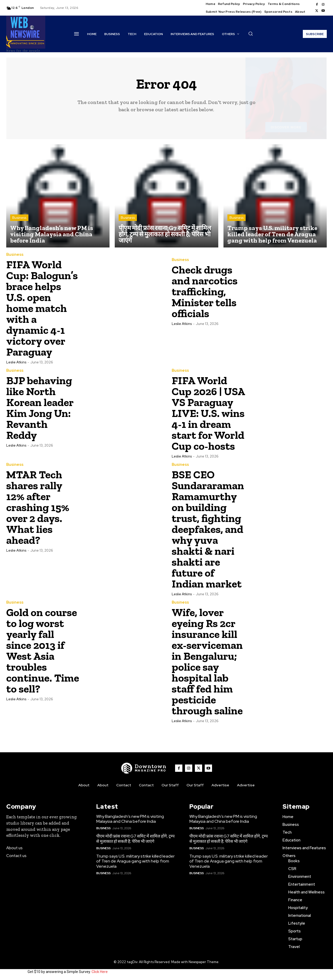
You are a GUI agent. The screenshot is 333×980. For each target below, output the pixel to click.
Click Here (100, 972)
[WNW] (144, 768)
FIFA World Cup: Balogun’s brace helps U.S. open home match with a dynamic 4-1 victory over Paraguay (42, 308)
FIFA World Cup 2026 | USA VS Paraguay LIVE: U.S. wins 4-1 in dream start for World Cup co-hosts (208, 413)
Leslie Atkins (16, 362)
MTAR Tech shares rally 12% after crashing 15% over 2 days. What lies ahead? (38, 507)
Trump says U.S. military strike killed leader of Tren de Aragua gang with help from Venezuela (135, 861)
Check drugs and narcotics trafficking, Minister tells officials (205, 292)
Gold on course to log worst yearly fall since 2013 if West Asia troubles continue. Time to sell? (43, 651)
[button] (251, 34)
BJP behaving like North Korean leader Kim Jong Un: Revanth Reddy (40, 408)
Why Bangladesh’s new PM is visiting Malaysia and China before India (130, 819)
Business (19, 218)
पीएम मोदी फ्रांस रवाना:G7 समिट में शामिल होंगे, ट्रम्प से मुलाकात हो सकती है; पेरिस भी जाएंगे (135, 839)
